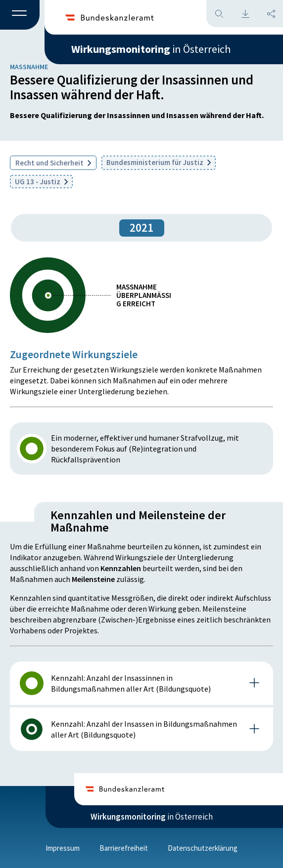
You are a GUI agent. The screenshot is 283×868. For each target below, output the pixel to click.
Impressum (63, 848)
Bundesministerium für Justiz (159, 162)
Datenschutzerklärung (203, 848)
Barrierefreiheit (124, 848)
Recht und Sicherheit (53, 163)
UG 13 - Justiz (41, 182)
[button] (20, 15)
